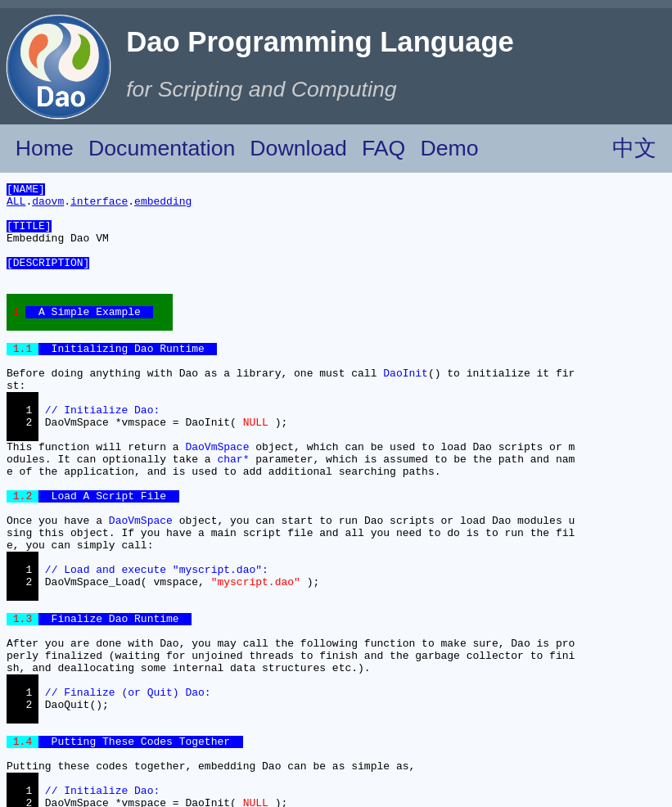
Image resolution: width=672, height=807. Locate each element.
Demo (449, 148)
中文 (634, 148)
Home (45, 148)
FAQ (383, 148)
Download (298, 148)
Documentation (162, 148)
